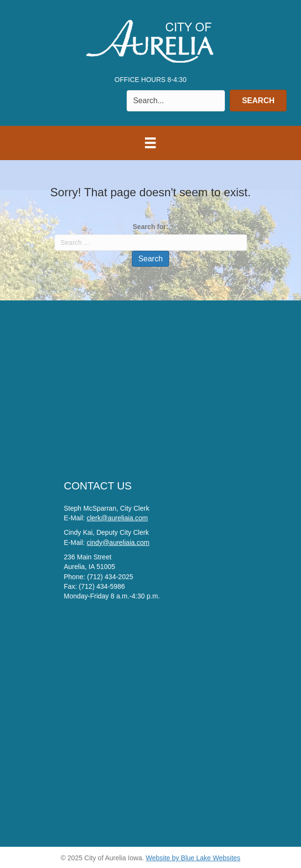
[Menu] (150, 143)
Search (150, 259)
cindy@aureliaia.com (118, 542)
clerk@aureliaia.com (117, 518)
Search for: (151, 227)
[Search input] (176, 101)
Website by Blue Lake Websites (193, 858)
